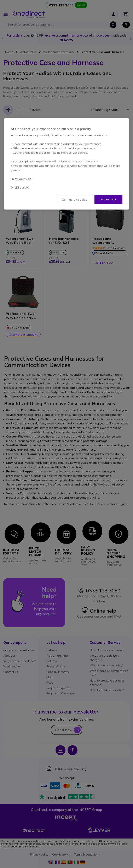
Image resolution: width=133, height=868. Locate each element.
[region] (66, 164)
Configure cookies (75, 200)
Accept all (108, 199)
